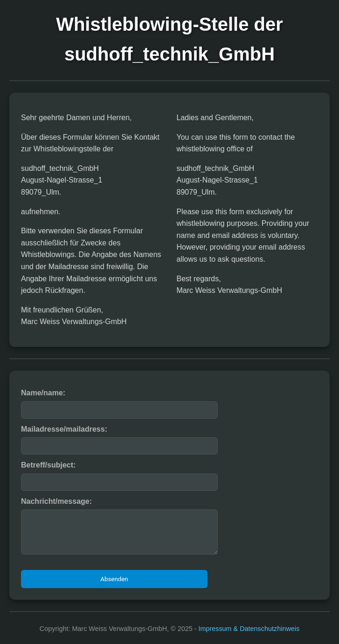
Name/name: (43, 393)
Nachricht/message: (56, 501)
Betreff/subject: (48, 465)
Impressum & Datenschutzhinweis (249, 629)
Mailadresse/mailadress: (64, 429)
